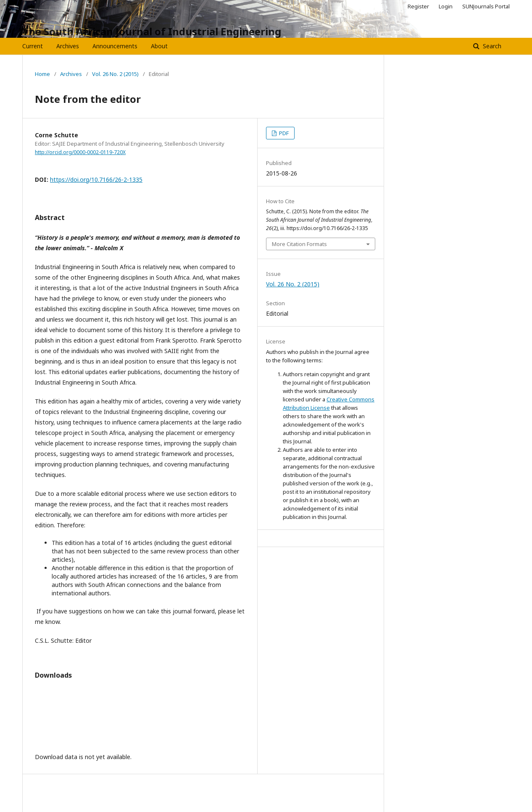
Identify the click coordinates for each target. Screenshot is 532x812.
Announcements (115, 46)
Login (446, 6)
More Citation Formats (299, 244)
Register (418, 6)
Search (491, 46)
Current (33, 46)
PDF (283, 133)
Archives (68, 46)
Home (42, 74)
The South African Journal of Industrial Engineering (152, 31)
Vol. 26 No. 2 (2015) (115, 74)
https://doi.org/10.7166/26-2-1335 (96, 179)
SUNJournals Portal (486, 6)
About (159, 46)
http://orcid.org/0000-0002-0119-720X (80, 152)
